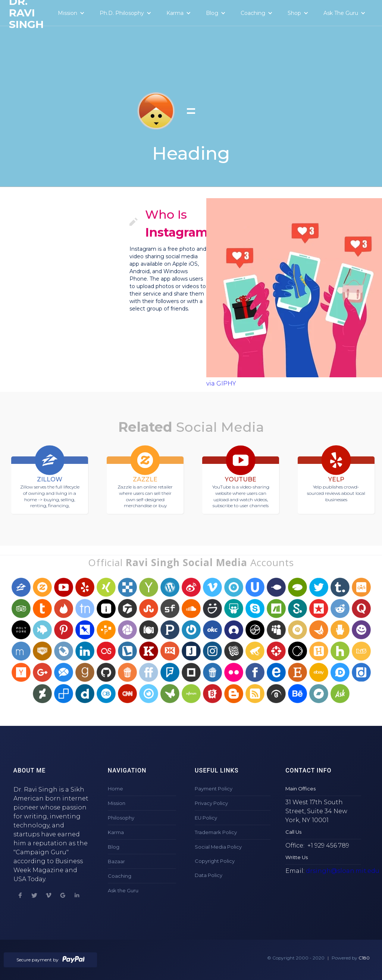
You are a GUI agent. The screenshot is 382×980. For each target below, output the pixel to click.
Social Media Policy (218, 847)
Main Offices (300, 789)
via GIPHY (221, 383)
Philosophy (121, 818)
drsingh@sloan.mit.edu (343, 871)
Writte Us (297, 857)
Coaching (120, 876)
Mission (117, 803)
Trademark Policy (216, 832)
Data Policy (209, 875)
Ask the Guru (123, 890)
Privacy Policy (211, 803)
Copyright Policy (215, 861)
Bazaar (116, 861)
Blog (114, 847)
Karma (116, 832)
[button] (71, 13)
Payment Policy (214, 789)
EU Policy (206, 818)
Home (115, 789)
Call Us (293, 832)
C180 (364, 958)
